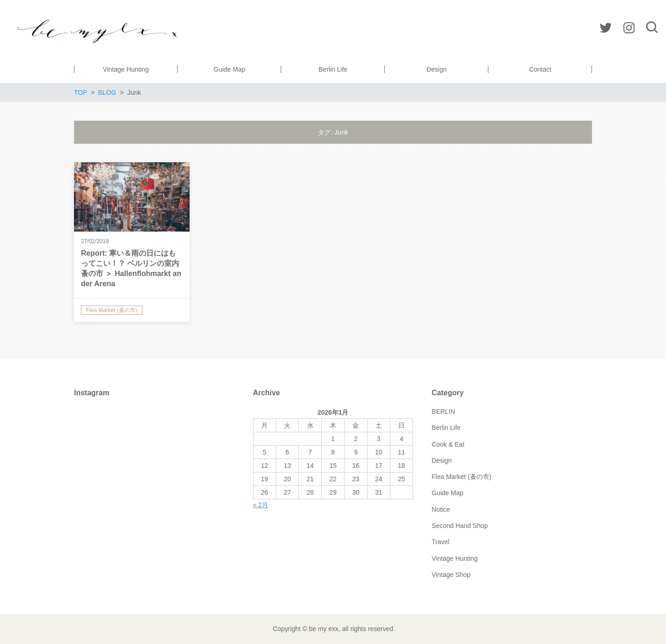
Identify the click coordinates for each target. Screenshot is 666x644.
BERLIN (443, 411)
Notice (441, 509)
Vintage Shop (451, 575)
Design (442, 460)
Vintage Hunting (454, 558)
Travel (440, 542)
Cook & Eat (448, 444)
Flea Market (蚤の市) (461, 477)
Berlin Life (446, 428)
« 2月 (261, 505)
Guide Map (447, 493)
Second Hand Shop (459, 526)
